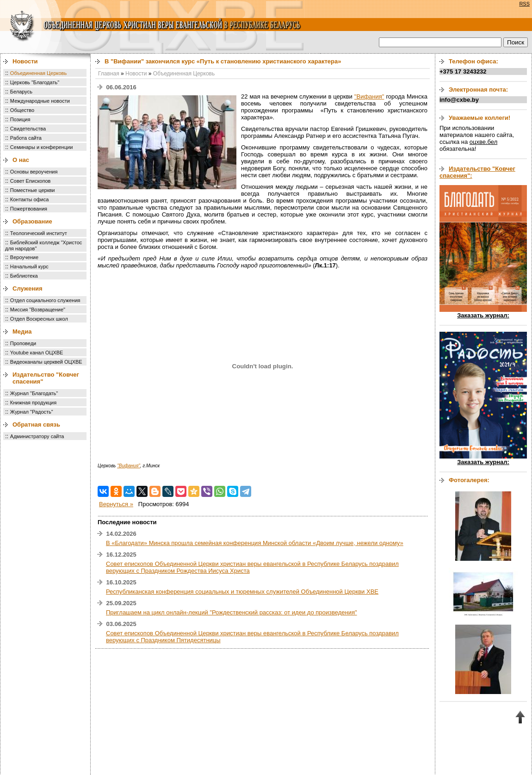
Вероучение (24, 257)
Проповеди (23, 343)
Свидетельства (28, 129)
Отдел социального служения (45, 300)
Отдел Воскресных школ (39, 319)
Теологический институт (39, 233)
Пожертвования (29, 209)
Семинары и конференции (41, 147)
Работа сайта (26, 138)
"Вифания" (369, 96)
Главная (109, 74)
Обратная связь (36, 425)
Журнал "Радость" (32, 412)
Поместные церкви (33, 190)
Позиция (20, 119)
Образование (32, 221)
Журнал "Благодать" (34, 393)
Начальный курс (29, 267)
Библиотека (24, 276)
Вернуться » (116, 504)
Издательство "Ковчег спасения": (477, 172)
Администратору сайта (37, 436)
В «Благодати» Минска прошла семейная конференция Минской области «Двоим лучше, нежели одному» (255, 543)
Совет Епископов (31, 181)
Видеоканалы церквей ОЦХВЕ (46, 362)
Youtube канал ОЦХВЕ (37, 353)
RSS (524, 4)
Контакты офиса (30, 199)
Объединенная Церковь (38, 73)
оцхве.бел (483, 142)
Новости (25, 61)
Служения (28, 288)
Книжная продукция (33, 403)
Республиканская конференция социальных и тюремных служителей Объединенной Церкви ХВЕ (242, 592)
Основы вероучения (34, 172)
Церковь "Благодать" (35, 82)
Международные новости (40, 101)
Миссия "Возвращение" (38, 310)
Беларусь (21, 92)
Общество (22, 110)
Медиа (22, 332)
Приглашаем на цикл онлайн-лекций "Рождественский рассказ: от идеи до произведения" (232, 612)
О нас (21, 160)
